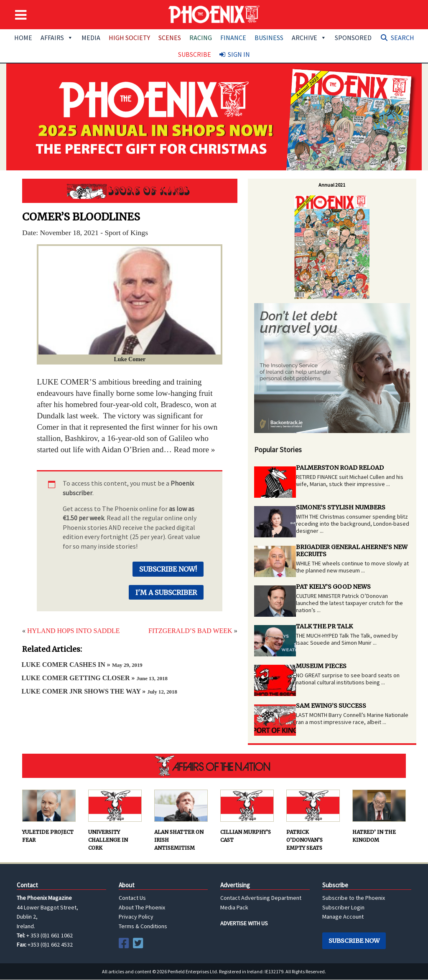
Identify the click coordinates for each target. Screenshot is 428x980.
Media (91, 38)
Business (269, 38)
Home (23, 38)
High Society (129, 38)
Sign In (239, 54)
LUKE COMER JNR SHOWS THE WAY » (99, 691)
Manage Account (343, 917)
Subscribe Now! (168, 569)
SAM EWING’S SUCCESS (331, 706)
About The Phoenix (142, 907)
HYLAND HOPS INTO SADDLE (73, 631)
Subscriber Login (343, 907)
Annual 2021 (332, 185)
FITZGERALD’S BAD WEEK (190, 631)
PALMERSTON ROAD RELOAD (340, 468)
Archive (309, 38)
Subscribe (195, 54)
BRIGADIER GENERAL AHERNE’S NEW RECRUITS (352, 551)
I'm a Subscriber (166, 593)
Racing (201, 38)
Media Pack (234, 907)
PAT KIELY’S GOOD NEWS (333, 587)
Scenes (170, 38)
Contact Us (132, 898)
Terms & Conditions (143, 926)
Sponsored (353, 38)
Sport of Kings (130, 191)
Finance (233, 38)
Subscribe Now (354, 941)
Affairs (57, 38)
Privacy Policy (136, 917)
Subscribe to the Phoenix (354, 898)
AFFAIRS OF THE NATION (214, 766)
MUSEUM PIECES (321, 666)
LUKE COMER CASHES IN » (82, 665)
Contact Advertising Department (261, 898)
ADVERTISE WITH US (244, 923)
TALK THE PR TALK (324, 626)
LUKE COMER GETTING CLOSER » (94, 678)
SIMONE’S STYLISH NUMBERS (341, 507)
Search (403, 38)
